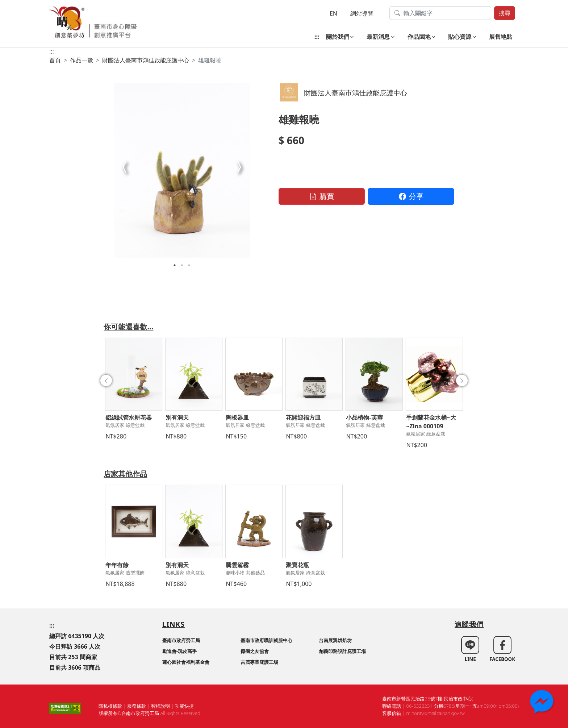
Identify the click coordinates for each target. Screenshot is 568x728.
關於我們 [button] (338, 37)
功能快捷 (184, 706)
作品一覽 (82, 60)
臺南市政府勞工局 (181, 640)
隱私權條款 (110, 706)
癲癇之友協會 (255, 651)
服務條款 (137, 706)
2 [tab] (182, 265)
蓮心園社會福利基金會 (186, 662)
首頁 (55, 60)
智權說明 (160, 706)
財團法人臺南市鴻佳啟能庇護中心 (146, 60)
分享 (411, 196)
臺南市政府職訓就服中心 (266, 640)
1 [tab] (175, 265)
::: (317, 37)
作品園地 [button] (419, 37)
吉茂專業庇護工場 (259, 662)
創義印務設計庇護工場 (342, 651)
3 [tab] (189, 265)
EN (333, 13)
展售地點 (501, 37)
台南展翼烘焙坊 (335, 640)
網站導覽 (362, 13)
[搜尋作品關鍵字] (440, 13)
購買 (322, 196)
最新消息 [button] (378, 37)
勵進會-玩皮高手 (179, 651)
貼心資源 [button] (460, 37)
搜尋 (505, 13)
